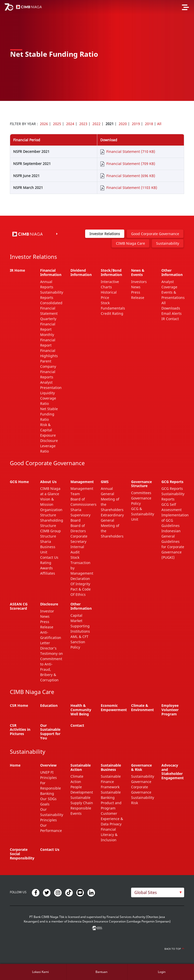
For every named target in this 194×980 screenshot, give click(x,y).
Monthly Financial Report (48, 340)
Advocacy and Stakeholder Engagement (173, 772)
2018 (149, 124)
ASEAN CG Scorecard (19, 606)
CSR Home (19, 705)
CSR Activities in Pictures (20, 730)
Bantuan (101, 972)
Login (162, 972)
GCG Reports (172, 488)
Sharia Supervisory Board (80, 515)
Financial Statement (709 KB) (131, 164)
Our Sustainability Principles (52, 815)
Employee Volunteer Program (170, 710)
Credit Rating (112, 313)
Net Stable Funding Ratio (49, 414)
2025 (57, 124)
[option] (97, 50)
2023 (83, 124)
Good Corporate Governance (155, 234)
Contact (77, 725)
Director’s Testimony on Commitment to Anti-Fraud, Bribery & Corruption (52, 664)
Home (15, 765)
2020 (123, 124)
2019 (136, 124)
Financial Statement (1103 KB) (132, 188)
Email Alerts (172, 313)
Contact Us (49, 557)
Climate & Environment (142, 708)
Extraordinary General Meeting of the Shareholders (112, 526)
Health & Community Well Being (81, 710)
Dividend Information (81, 272)
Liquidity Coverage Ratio (48, 398)
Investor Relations (105, 234)
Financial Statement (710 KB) (131, 151)
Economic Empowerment (114, 708)
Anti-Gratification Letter (51, 638)
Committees (141, 493)
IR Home (17, 270)
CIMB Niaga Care (130, 243)
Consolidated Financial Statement (51, 308)
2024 (70, 124)
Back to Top (174, 949)
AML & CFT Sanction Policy (79, 642)
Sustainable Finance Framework (111, 782)
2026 (44, 124)
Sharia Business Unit (48, 547)
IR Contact (170, 319)
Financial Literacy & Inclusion (109, 835)
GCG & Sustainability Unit (143, 514)
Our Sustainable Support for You (50, 732)
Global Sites (146, 892)
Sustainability (168, 243)
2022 (96, 124)
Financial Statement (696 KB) (131, 176)
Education (49, 705)
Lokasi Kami (40, 972)
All (159, 124)
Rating (46, 563)
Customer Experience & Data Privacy (112, 819)
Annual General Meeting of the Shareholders (112, 499)
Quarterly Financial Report (48, 324)
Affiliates (48, 573)
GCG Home (19, 482)
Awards (46, 568)
